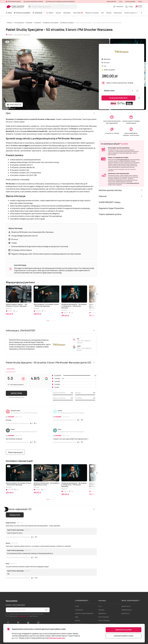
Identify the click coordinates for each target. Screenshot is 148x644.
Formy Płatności (104, 617)
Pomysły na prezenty (22, 13)
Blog (77, 617)
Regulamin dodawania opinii (16, 397)
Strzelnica (38, 23)
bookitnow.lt (125, 613)
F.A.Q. (121, 1)
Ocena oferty (11, 369)
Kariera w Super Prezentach (84, 613)
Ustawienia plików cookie (124, 636)
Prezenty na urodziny (92, 13)
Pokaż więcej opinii (15, 452)
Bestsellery (67, 13)
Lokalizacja (37, 13)
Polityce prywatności (23, 616)
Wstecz (10, 23)
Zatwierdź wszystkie (124, 630)
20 (95, 375)
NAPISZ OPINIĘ (16, 393)
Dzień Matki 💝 (78, 13)
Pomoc (140, 1)
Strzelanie (29, 23)
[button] (97, 294)
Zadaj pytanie (15, 515)
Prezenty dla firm (111, 1)
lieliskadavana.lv (127, 610)
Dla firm (78, 620)
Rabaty (50, 13)
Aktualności (79, 610)
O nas (77, 606)
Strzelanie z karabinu (67, 23)
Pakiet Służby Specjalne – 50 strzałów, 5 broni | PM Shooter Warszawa (99, 23)
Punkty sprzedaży (130, 1)
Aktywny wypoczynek (131, 13)
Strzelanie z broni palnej (51, 23)
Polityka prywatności (57, 638)
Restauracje (118, 13)
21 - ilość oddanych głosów (20, 35)
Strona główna (19, 23)
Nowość (58, 13)
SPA (102, 13)
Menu (9, 13)
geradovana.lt (126, 606)
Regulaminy (102, 613)
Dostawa (101, 610)
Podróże (109, 13)
